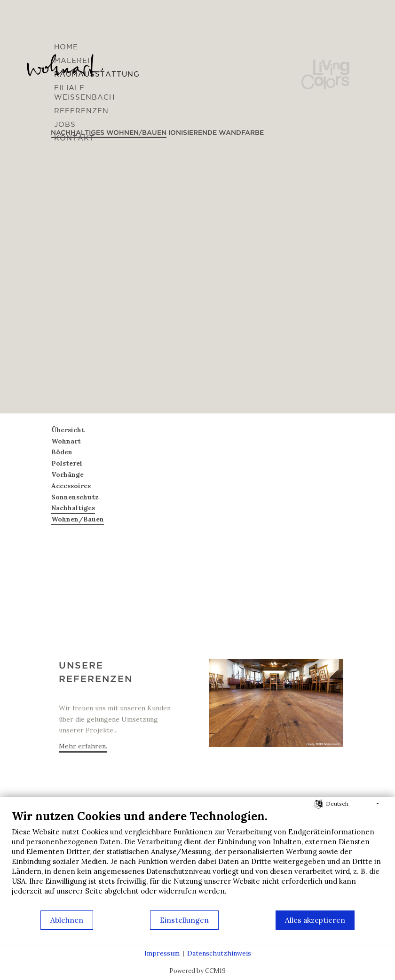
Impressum (162, 953)
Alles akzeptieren (315, 920)
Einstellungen (184, 920)
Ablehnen (67, 920)
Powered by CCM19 (197, 971)
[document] (197, 859)
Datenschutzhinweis (219, 953)
